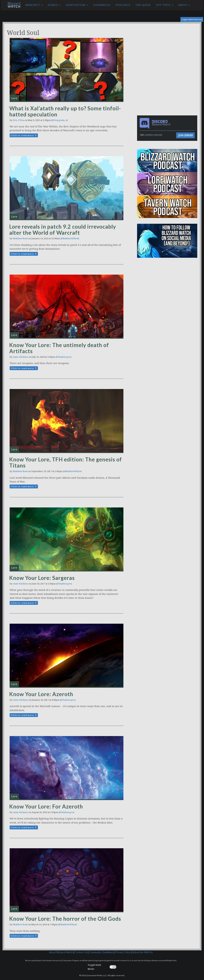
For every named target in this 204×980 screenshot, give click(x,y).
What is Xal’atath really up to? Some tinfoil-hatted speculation (65, 111)
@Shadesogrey (64, 357)
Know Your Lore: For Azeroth (46, 806)
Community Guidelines (101, 952)
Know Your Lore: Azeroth (41, 694)
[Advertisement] (168, 47)
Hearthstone (77, 5)
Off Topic (165, 5)
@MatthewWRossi (70, 238)
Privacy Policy (123, 952)
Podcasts (123, 5)
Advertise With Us (143, 952)
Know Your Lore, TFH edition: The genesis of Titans (66, 462)
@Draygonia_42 (60, 120)
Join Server (185, 135)
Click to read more (24, 135)
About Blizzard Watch (61, 952)
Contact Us (81, 952)
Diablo (54, 5)
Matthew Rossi (20, 238)
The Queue (143, 5)
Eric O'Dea (19, 120)
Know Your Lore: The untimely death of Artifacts (59, 348)
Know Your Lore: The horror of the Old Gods (65, 919)
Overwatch (102, 5)
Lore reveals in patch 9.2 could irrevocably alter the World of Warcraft (63, 230)
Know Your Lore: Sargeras (42, 578)
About (184, 5)
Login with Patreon (192, 19)
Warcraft (34, 5)
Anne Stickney (20, 357)
